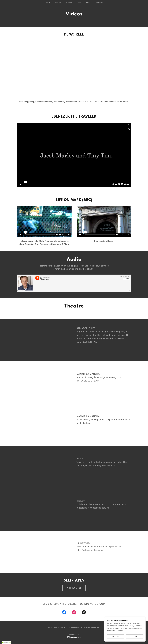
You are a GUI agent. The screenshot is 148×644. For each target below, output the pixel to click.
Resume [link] (58, 3)
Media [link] (79, 3)
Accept (135, 637)
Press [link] (89, 3)
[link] (64, 613)
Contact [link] (100, 3)
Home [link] (48, 3)
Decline (115, 637)
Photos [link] (69, 3)
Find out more (74, 588)
